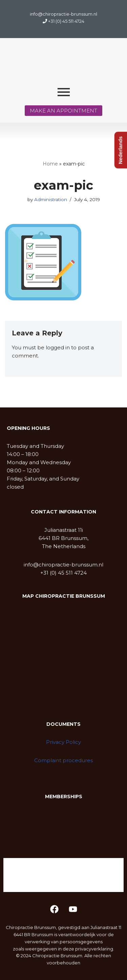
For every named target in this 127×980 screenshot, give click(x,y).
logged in (58, 347)
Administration (51, 199)
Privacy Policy (63, 742)
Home (50, 164)
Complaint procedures (63, 760)
